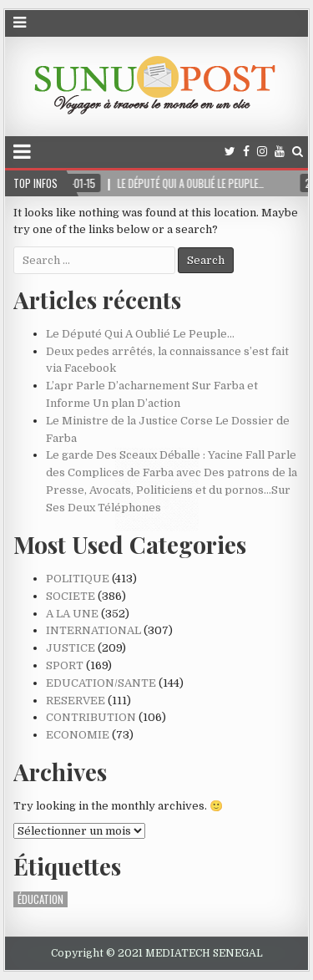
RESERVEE (76, 701)
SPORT (65, 665)
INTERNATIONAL (93, 630)
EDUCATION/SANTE (101, 683)
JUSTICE (71, 648)
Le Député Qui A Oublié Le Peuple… (140, 334)
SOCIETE (71, 596)
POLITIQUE (78, 579)
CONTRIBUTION (91, 717)
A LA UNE (72, 614)
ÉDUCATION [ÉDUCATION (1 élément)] (40, 899)
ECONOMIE (78, 735)
